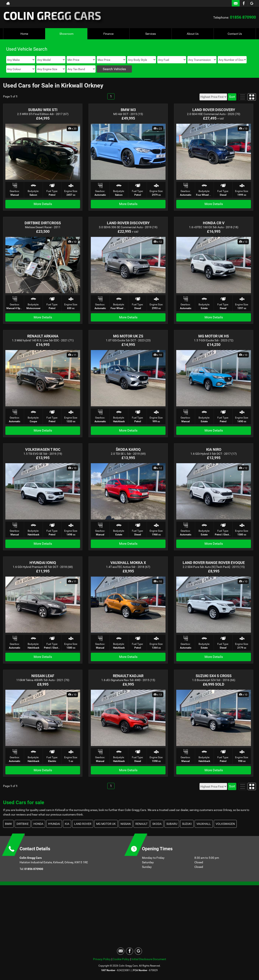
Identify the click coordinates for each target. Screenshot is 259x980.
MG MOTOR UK (106, 824)
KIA (67, 824)
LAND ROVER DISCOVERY (214, 110)
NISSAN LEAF (43, 676)
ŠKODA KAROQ (128, 449)
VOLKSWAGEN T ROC (43, 449)
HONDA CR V (214, 223)
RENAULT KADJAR (128, 676)
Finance (108, 34)
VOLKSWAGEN (225, 824)
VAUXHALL (204, 824)
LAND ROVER (83, 824)
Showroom (66, 34)
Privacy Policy (102, 959)
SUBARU (172, 824)
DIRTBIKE (23, 824)
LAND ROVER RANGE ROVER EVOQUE (214, 563)
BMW (8, 824)
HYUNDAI (54, 824)
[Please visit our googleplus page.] (252, 3)
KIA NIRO (214, 449)
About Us (193, 34)
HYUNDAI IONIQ (43, 563)
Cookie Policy (121, 959)
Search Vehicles (114, 69)
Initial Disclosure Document (149, 959)
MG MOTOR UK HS (214, 336)
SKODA (157, 824)
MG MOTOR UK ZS (128, 336)
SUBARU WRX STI (43, 110)
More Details (43, 204)
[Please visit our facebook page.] (244, 3)
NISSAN (126, 824)
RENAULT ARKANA (43, 336)
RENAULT (141, 824)
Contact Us (235, 34)
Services (151, 34)
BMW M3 (128, 110)
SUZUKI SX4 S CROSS (214, 676)
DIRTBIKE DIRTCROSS (43, 223)
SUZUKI (187, 824)
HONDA (38, 824)
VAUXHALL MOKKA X (128, 563)
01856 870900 (243, 17)
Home (24, 34)
